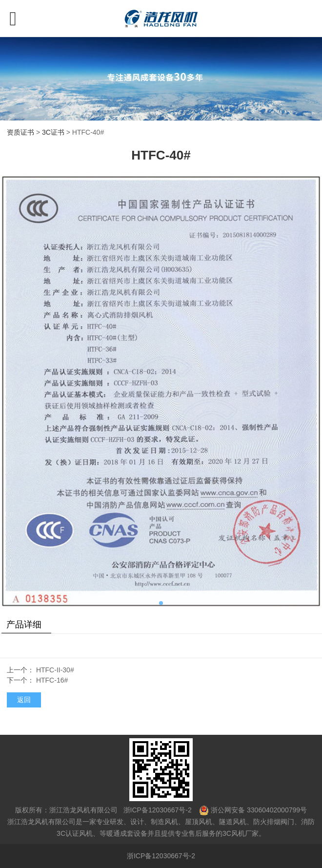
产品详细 (24, 625)
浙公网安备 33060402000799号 (259, 810)
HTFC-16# (52, 680)
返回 (24, 700)
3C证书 (53, 132)
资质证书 (20, 132)
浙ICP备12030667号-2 (157, 810)
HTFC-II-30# (55, 670)
